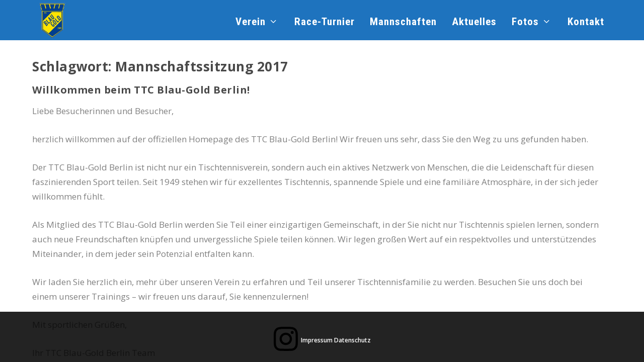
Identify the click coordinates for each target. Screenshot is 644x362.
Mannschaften (403, 23)
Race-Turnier (325, 23)
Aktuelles (474, 23)
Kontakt (586, 23)
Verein (251, 23)
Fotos (525, 23)
